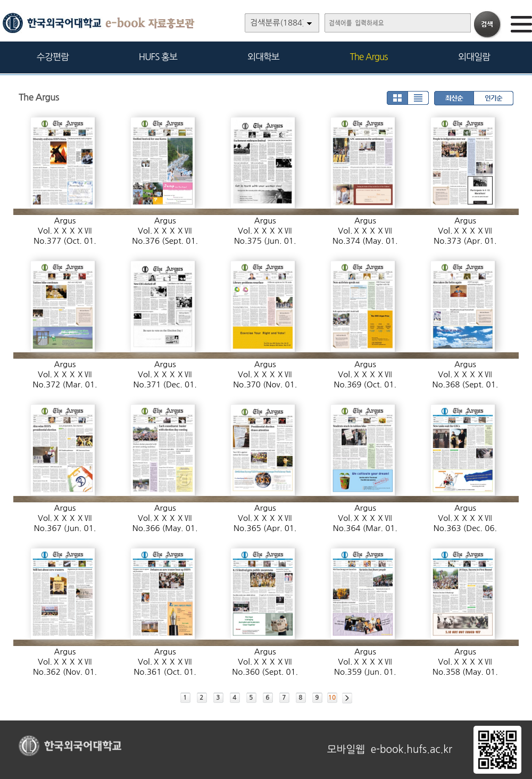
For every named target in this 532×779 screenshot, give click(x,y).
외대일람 (474, 57)
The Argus (369, 57)
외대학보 (263, 57)
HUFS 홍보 (158, 57)
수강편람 (53, 57)
